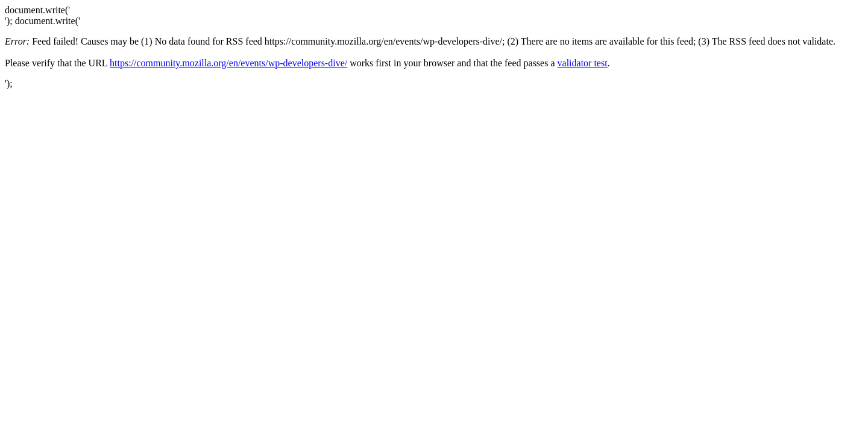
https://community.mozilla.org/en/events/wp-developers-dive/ (228, 63)
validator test (583, 63)
